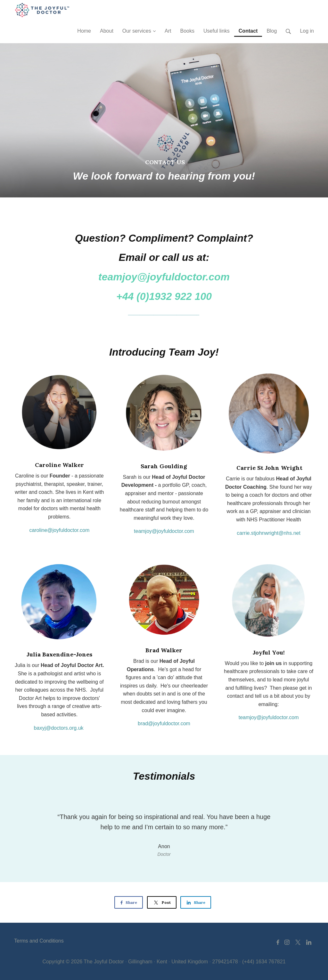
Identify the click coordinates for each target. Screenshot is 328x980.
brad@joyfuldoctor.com (164, 723)
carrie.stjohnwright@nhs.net (269, 533)
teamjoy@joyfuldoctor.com (164, 531)
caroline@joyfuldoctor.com (59, 530)
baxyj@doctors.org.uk (59, 728)
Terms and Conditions (39, 941)
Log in (307, 31)
